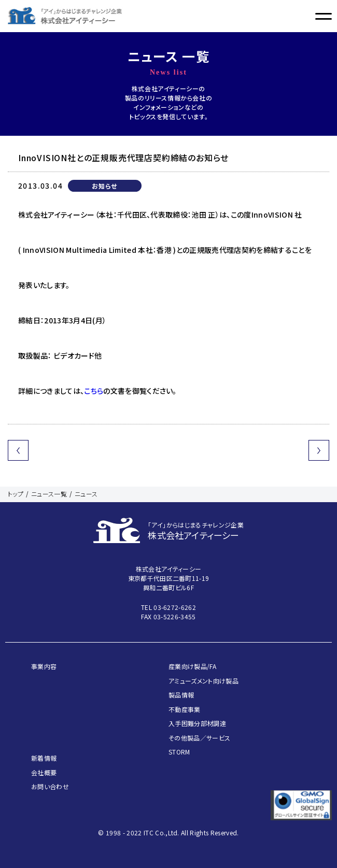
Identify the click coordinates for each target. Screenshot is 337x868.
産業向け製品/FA (192, 666)
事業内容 (44, 666)
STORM (179, 752)
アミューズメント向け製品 (203, 681)
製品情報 (181, 695)
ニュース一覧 (49, 494)
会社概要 (44, 772)
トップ (16, 494)
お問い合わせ (50, 786)
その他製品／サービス (199, 738)
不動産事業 (185, 709)
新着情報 (44, 758)
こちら (94, 391)
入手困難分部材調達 (197, 723)
